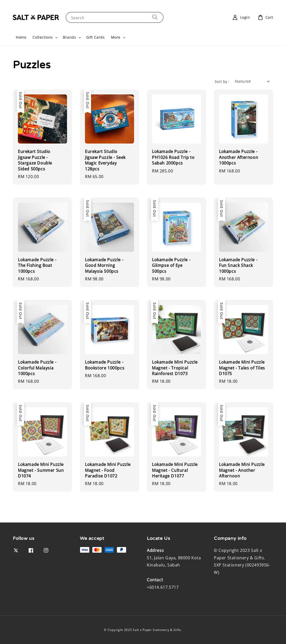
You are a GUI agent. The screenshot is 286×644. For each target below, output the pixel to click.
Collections (43, 37)
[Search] (155, 17)
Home (21, 37)
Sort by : (222, 81)
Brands (70, 37)
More (116, 37)
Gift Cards (96, 37)
